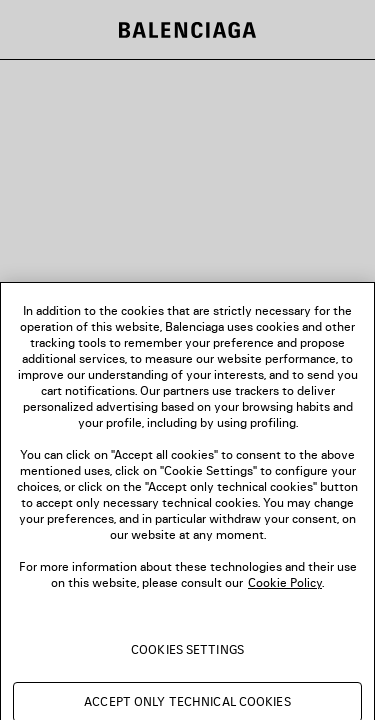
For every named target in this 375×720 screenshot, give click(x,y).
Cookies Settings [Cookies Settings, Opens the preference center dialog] (187, 657)
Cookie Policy (285, 590)
